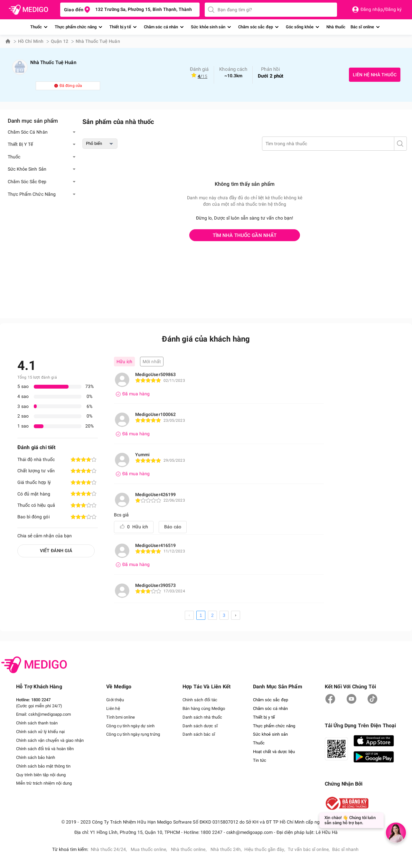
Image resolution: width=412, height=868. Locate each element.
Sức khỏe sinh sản (208, 27)
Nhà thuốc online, (189, 849)
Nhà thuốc (336, 27)
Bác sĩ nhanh (346, 849)
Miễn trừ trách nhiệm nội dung (44, 782)
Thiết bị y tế (120, 27)
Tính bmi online (120, 717)
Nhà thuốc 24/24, (109, 849)
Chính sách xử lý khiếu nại (40, 731)
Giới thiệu (115, 700)
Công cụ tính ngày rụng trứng (133, 734)
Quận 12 (60, 41)
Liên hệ (113, 708)
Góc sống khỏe (300, 27)
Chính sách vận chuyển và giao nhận (50, 739)
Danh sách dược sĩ (200, 725)
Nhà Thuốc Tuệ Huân (98, 41)
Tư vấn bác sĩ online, (309, 849)
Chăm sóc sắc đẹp (256, 27)
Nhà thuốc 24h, (226, 849)
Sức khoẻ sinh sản (270, 734)
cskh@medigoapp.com (50, 714)
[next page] (236, 615)
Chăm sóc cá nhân (161, 27)
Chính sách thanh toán (37, 723)
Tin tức (260, 759)
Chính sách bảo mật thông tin (43, 765)
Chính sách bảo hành (36, 756)
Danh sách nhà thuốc (202, 717)
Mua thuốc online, (150, 849)
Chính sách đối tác (200, 700)
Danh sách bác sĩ (198, 734)
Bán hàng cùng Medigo (203, 708)
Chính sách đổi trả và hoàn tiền (45, 748)
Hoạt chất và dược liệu (274, 750)
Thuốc (36, 27)
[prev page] (189, 615)
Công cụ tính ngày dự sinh (130, 725)
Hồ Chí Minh (31, 41)
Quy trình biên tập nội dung (41, 773)
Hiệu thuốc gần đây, (265, 849)
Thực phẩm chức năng (76, 27)
